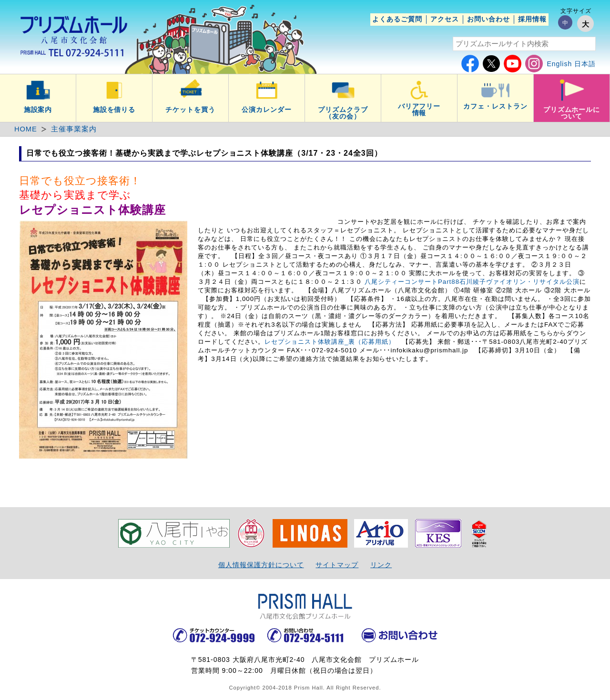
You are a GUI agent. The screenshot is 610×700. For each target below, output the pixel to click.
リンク (381, 565)
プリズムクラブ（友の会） (343, 113)
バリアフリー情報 (419, 110)
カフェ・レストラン (495, 106)
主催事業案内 (74, 129)
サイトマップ (337, 565)
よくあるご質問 (397, 19)
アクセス (445, 19)
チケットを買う (190, 110)
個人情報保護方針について (261, 565)
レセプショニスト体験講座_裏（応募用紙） (330, 342)
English (559, 64)
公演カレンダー (267, 110)
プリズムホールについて (572, 113)
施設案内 (38, 110)
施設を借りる (114, 110)
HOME (26, 129)
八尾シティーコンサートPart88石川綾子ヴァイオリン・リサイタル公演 (472, 282)
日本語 (585, 64)
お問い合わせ (488, 19)
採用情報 (532, 19)
